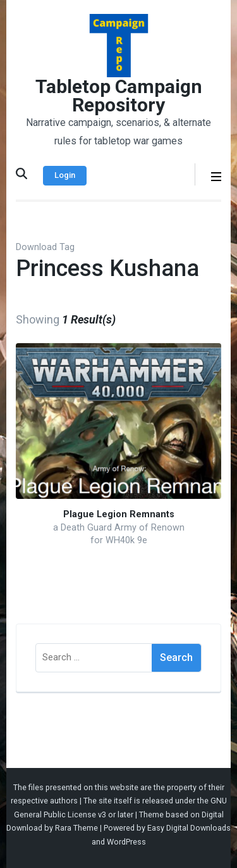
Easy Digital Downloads (189, 828)
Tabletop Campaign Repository (119, 96)
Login (65, 175)
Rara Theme (76, 828)
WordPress (126, 842)
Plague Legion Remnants (119, 514)
